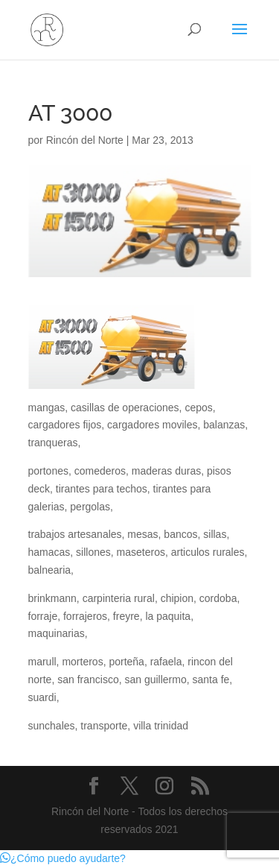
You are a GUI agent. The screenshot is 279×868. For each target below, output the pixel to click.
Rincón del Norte (85, 140)
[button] (63, 858)
